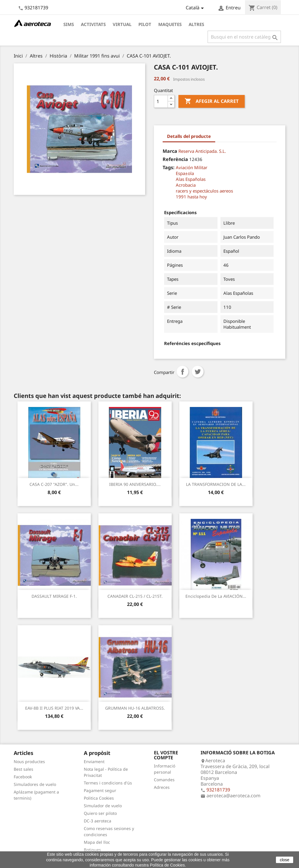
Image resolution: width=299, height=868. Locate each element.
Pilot (145, 24)
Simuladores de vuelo (35, 784)
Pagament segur (100, 790)
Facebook (23, 777)
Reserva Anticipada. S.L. (202, 151)
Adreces (162, 787)
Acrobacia (186, 185)
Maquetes (170, 24)
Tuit (198, 372)
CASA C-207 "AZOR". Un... (54, 484)
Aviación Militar (192, 167)
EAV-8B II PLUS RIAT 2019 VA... (54, 708)
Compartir (182, 372)
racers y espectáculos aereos (204, 191)
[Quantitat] (161, 101)
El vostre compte (166, 755)
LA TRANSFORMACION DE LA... (216, 484)
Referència (175, 159)
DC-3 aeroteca (98, 821)
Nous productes (29, 762)
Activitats (93, 24)
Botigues (92, 850)
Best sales (24, 769)
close (285, 860)
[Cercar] (244, 37)
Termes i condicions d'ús (108, 783)
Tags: (169, 167)
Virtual (122, 24)
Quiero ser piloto (100, 813)
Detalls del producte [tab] (189, 136)
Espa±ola (185, 173)
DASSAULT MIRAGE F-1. (54, 596)
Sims (69, 24)
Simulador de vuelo (103, 806)
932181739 (36, 8)
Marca (170, 151)
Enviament (94, 762)
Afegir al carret (212, 101)
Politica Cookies (99, 798)
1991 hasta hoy (191, 197)
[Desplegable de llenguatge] (196, 8)
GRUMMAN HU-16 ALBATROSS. (135, 708)
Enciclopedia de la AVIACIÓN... (216, 596)
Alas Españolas (191, 179)
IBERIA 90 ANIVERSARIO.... (135, 484)
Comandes (164, 780)
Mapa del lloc (97, 842)
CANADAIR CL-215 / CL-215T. (135, 596)
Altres (196, 24)
